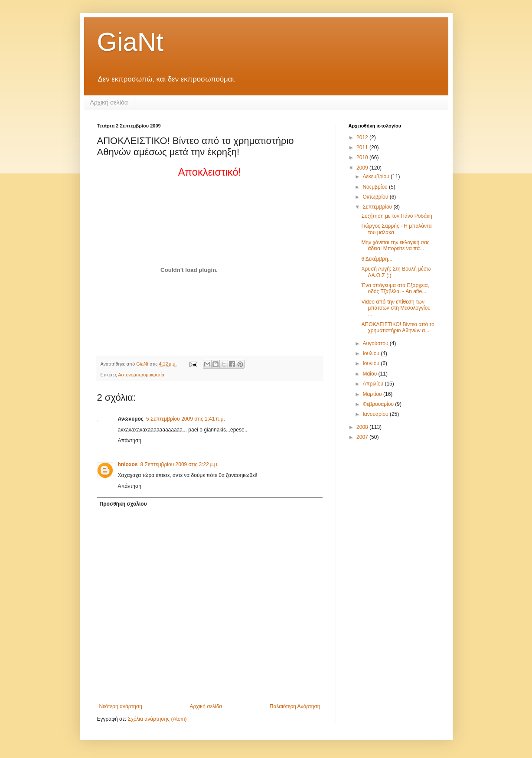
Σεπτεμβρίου (378, 207)
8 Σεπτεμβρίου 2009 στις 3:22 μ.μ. (180, 464)
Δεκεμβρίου (377, 176)
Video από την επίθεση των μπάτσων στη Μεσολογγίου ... (396, 308)
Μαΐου (370, 374)
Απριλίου (374, 384)
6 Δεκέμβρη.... (377, 259)
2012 (363, 137)
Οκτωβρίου (376, 197)
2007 (363, 437)
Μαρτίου (373, 394)
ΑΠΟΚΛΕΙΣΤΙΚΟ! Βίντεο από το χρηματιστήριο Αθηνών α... (398, 327)
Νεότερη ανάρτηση (121, 706)
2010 (363, 157)
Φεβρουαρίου (379, 404)
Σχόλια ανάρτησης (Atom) (157, 719)
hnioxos (128, 464)
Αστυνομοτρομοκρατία (141, 375)
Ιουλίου (372, 353)
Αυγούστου (376, 343)
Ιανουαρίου (376, 414)
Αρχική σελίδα (109, 102)
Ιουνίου (372, 363)
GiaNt (130, 42)
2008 (363, 427)
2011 (363, 147)
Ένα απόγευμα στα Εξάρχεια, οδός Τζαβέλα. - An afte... (395, 288)
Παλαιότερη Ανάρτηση (295, 706)
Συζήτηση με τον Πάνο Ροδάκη (397, 216)
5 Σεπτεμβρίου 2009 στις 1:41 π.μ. (186, 419)
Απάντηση (130, 441)
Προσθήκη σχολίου (123, 504)
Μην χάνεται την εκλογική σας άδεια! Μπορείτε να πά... (395, 245)
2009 (363, 168)
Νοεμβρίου (376, 187)
